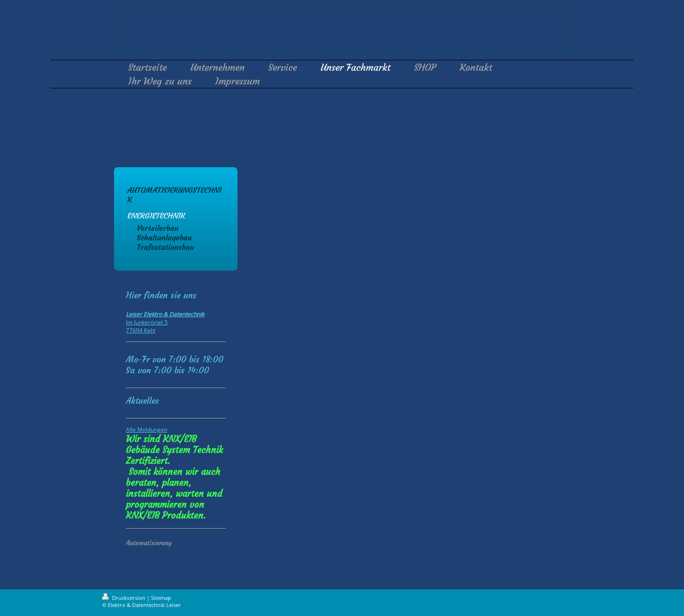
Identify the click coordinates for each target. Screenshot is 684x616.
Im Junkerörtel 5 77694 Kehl (165, 322)
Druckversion (124, 598)
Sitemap (161, 598)
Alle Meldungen (147, 430)
